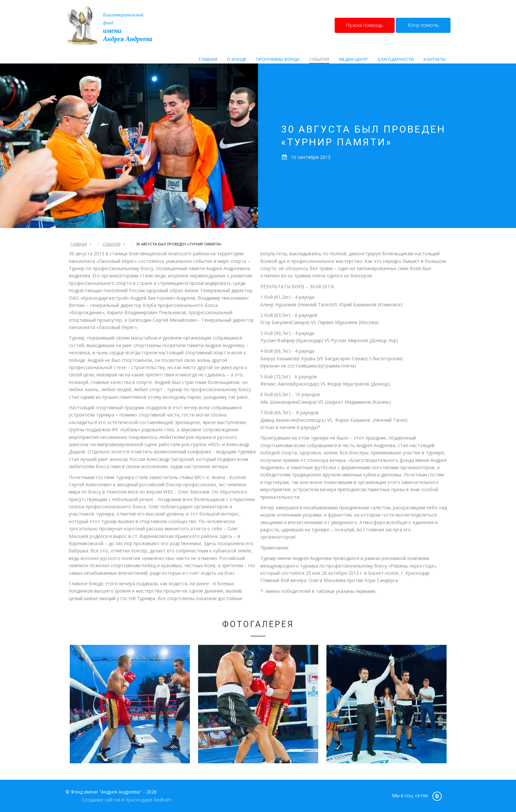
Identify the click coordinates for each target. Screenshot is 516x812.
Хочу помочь (423, 25)
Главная (79, 244)
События (112, 244)
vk (437, 796)
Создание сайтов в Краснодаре (117, 800)
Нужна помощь (365, 25)
